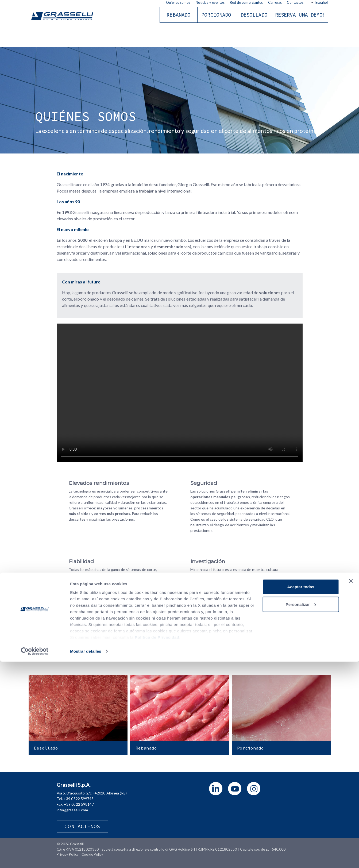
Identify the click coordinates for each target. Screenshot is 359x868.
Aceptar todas (301, 793)
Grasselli (65, 17)
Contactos (295, 2)
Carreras (275, 2)
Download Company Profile (179, 632)
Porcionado (216, 15)
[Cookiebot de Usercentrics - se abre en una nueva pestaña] (35, 858)
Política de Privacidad (157, 843)
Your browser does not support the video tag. (180, 393)
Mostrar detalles (86, 857)
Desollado (254, 15)
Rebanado (178, 15)
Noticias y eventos (210, 2)
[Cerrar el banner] (351, 787)
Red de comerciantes (246, 2)
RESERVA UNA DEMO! (300, 15)
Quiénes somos (178, 2)
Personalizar (301, 811)
